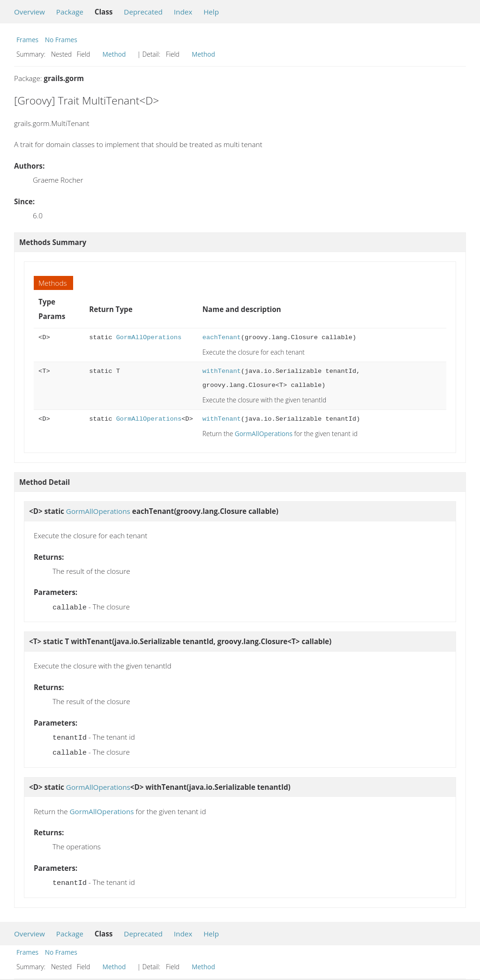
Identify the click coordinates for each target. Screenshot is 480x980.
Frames (27, 40)
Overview (30, 12)
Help (211, 12)
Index (183, 12)
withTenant (222, 371)
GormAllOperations (149, 338)
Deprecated (143, 12)
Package (70, 12)
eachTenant (222, 338)
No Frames (61, 40)
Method (114, 54)
